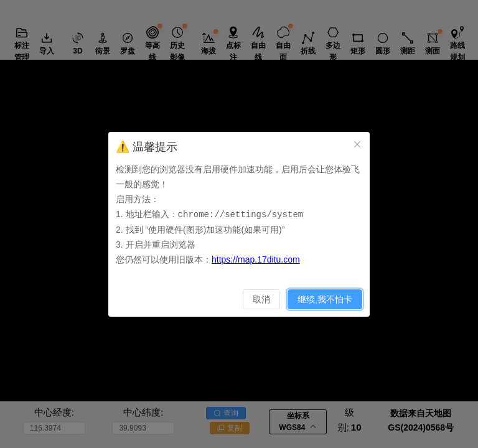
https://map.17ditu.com (256, 259)
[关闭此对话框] (357, 144)
